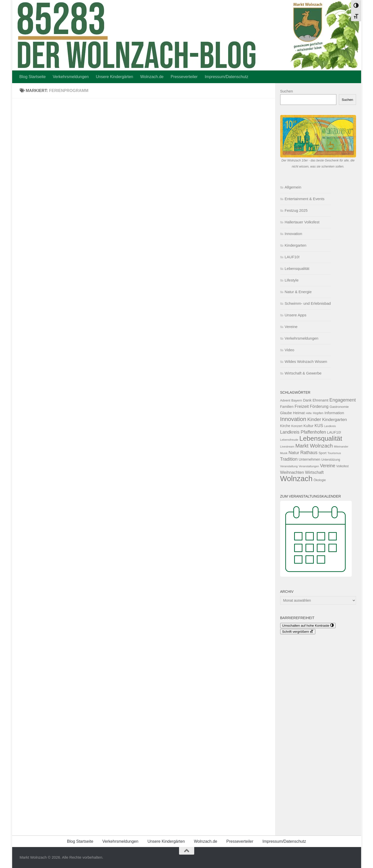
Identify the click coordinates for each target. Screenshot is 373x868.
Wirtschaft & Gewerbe (303, 373)
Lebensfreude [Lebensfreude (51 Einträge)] (289, 440)
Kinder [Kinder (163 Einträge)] (314, 419)
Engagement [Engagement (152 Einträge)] (343, 400)
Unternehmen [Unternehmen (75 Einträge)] (310, 459)
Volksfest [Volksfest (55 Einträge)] (343, 466)
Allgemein (293, 187)
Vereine (291, 327)
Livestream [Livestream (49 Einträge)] (287, 447)
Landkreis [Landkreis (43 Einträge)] (330, 426)
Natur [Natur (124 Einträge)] (294, 453)
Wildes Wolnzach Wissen (306, 361)
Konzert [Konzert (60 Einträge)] (297, 426)
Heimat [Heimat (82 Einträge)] (299, 413)
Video (290, 350)
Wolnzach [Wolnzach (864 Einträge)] (296, 478)
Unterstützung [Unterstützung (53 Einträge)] (331, 460)
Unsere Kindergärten (115, 77)
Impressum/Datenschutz (226, 77)
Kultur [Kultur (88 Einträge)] (308, 426)
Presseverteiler (184, 77)
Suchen (287, 91)
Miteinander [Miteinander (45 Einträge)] (341, 447)
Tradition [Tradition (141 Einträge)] (289, 459)
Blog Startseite (33, 77)
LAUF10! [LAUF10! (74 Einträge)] (334, 432)
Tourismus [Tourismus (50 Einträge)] (334, 453)
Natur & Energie (298, 292)
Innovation (293, 234)
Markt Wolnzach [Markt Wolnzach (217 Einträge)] (314, 446)
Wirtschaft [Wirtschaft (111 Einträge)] (314, 472)
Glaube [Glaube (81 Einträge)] (286, 413)
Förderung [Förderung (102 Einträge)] (319, 406)
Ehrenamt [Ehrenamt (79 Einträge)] (320, 400)
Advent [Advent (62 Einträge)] (285, 400)
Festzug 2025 (296, 210)
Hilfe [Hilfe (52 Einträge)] (309, 413)
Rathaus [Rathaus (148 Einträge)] (309, 452)
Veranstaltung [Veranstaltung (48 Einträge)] (289, 466)
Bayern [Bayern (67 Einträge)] (297, 400)
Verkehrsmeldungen (71, 77)
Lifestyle (292, 280)
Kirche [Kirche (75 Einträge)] (285, 426)
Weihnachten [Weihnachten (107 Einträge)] (292, 472)
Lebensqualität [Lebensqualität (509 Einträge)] (321, 438)
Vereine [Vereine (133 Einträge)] (328, 466)
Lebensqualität (297, 268)
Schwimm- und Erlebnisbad (308, 303)
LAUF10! (292, 257)
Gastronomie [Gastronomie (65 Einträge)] (339, 407)
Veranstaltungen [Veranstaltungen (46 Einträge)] (309, 466)
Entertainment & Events (305, 199)
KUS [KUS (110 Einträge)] (319, 426)
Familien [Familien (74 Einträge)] (287, 407)
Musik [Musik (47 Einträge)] (284, 453)
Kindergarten (296, 245)
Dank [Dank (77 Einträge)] (307, 400)
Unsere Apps (296, 315)
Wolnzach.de (152, 77)
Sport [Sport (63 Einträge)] (323, 453)
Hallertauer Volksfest (302, 222)
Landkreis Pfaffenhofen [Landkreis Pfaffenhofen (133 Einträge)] (303, 432)
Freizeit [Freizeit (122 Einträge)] (302, 406)
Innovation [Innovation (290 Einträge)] (293, 419)
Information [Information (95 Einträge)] (334, 413)
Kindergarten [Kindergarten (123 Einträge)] (335, 420)
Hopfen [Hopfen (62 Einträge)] (318, 413)
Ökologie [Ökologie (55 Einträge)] (320, 480)
